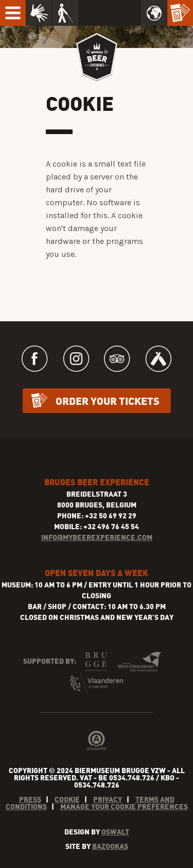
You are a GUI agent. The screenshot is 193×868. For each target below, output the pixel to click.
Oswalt (115, 832)
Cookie (67, 799)
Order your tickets (108, 400)
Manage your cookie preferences (124, 806)
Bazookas (110, 846)
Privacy (108, 799)
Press (30, 799)
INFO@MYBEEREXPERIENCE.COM (97, 537)
